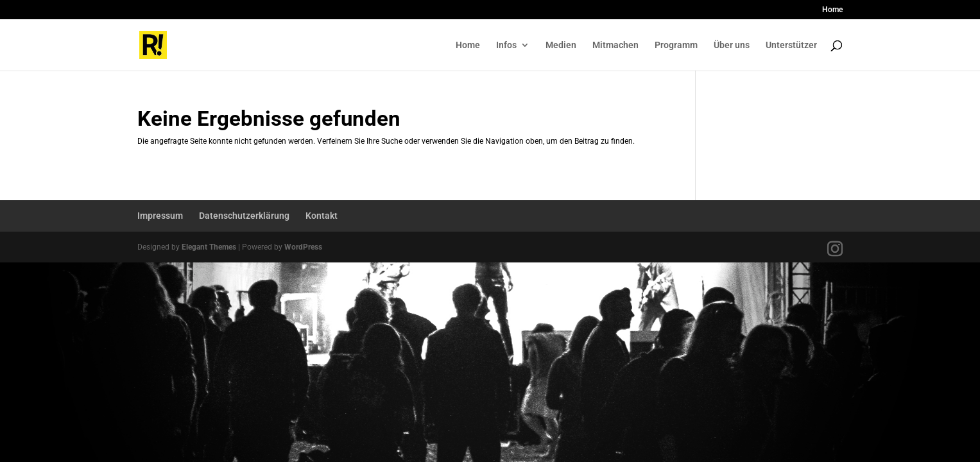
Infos (506, 45)
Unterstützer (791, 45)
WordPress (303, 247)
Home (832, 10)
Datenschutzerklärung (244, 216)
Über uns (732, 45)
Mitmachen (615, 45)
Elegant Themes (209, 247)
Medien (561, 45)
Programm (676, 45)
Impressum (160, 216)
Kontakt (322, 216)
